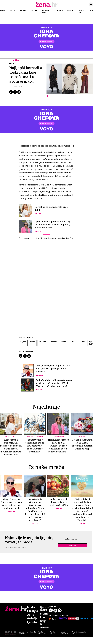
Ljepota (59, 10)
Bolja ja (82, 11)
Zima (73, 342)
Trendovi (54, 342)
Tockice (82, 342)
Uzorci (64, 342)
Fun (92, 10)
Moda (2, 10)
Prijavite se (73, 545)
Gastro (34, 10)
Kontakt (33, 632)
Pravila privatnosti (42, 633)
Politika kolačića (53, 633)
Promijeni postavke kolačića (79, 633)
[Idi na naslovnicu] (47, 7)
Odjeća (23, 342)
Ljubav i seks (45, 11)
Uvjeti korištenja (65, 633)
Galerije (23, 10)
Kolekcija (43, 342)
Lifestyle (71, 10)
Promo (44, 614)
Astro (12, 10)
